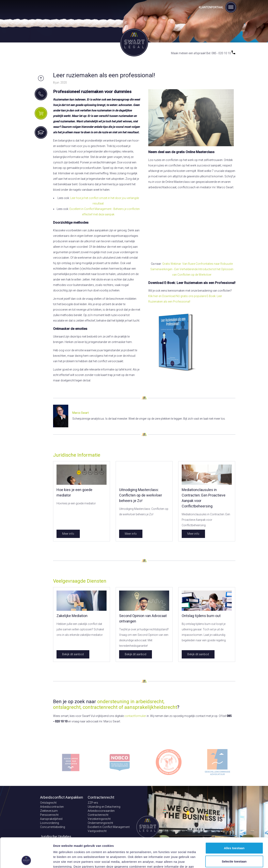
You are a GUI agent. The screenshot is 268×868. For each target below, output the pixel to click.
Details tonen (219, 860)
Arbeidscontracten (52, 807)
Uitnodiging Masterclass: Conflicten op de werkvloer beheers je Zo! (141, 495)
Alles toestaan (234, 820)
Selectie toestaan (234, 834)
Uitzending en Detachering (104, 807)
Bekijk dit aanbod (73, 654)
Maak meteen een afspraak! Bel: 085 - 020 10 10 (203, 53)
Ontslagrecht (48, 803)
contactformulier (135, 716)
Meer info (68, 534)
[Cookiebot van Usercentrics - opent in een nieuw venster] (26, 860)
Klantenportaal (211, 7)
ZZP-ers (93, 803)
